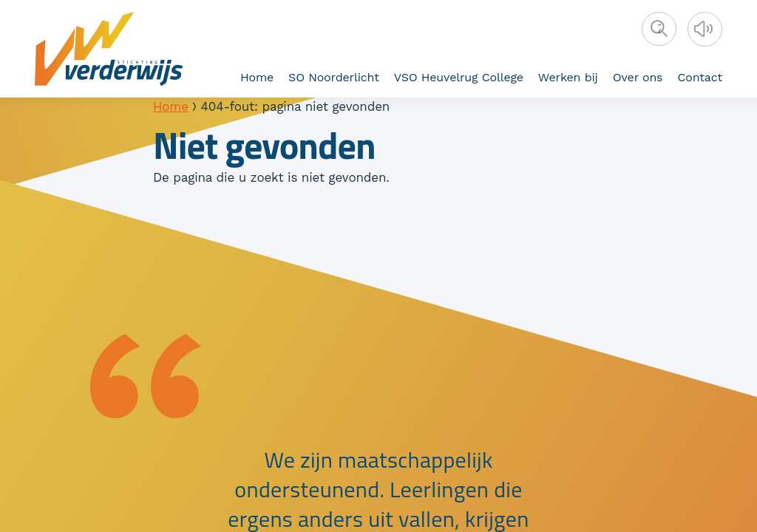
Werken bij (568, 77)
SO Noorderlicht (334, 77)
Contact (700, 77)
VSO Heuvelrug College (459, 77)
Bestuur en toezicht (227, 75)
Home (257, 77)
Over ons (638, 77)
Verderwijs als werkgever (239, 75)
